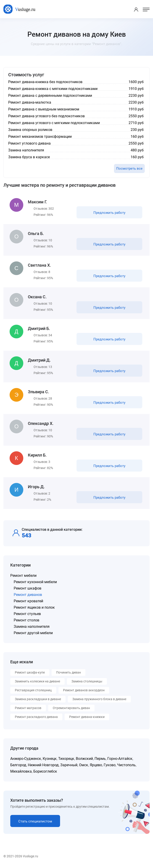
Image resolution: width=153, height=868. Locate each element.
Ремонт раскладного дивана (36, 717)
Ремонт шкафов (28, 588)
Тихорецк (66, 759)
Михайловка (21, 771)
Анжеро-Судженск (26, 759)
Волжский (84, 759)
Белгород (18, 765)
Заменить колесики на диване (37, 681)
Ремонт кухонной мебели (35, 582)
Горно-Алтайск (120, 759)
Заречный (69, 765)
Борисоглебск (45, 771)
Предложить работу (109, 213)
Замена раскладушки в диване (38, 699)
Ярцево (96, 765)
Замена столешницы (87, 681)
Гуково (110, 765)
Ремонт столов (26, 620)
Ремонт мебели (23, 576)
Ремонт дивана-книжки (87, 717)
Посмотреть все (129, 168)
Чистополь (126, 765)
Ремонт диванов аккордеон (84, 690)
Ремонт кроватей (28, 601)
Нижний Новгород (43, 765)
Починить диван (69, 672)
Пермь (100, 759)
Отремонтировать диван (71, 708)
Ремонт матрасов (28, 708)
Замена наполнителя (32, 627)
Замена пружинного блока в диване (99, 699)
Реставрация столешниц (33, 690)
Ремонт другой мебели (33, 633)
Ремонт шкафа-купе (30, 672)
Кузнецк (50, 759)
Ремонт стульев (27, 614)
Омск (84, 765)
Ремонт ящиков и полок (34, 607)
